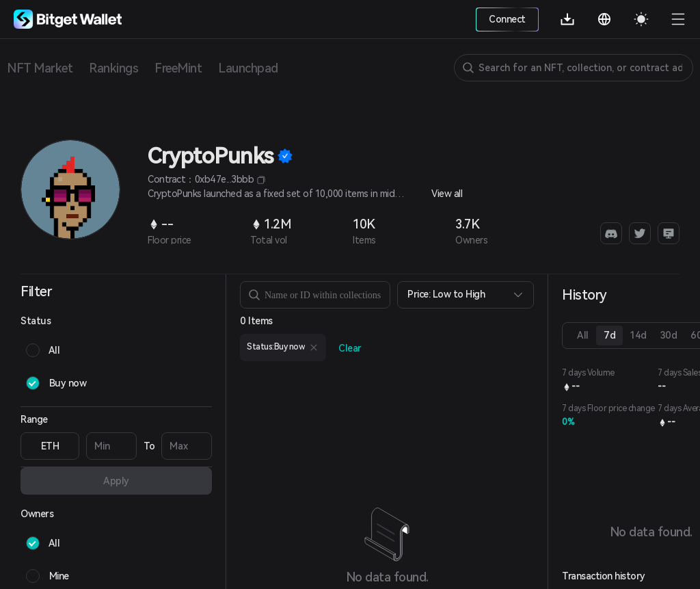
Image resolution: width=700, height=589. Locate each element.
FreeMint (178, 68)
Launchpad (248, 68)
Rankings (113, 68)
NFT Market (40, 68)
